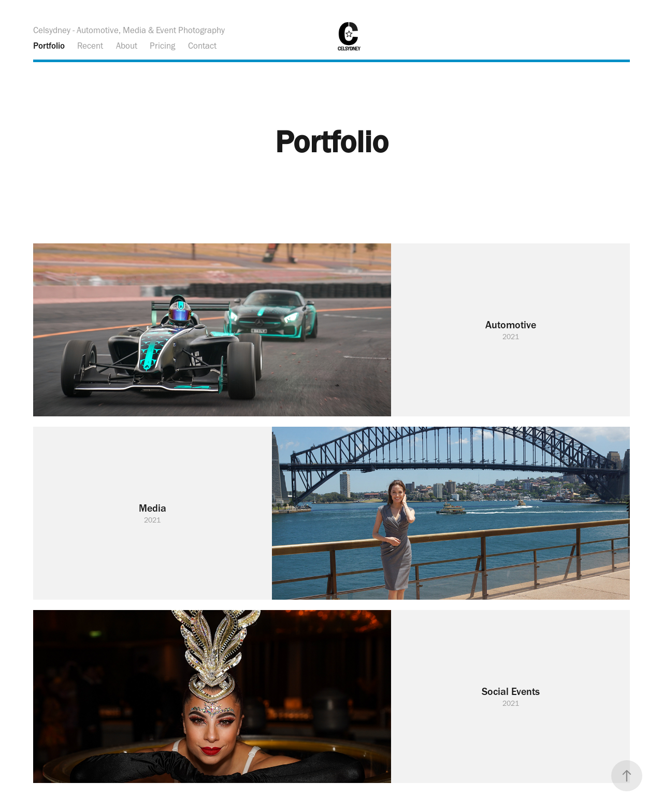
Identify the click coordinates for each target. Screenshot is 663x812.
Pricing (162, 46)
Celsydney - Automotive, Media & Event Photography (129, 30)
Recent (90, 46)
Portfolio (49, 46)
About (127, 46)
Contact (202, 46)
